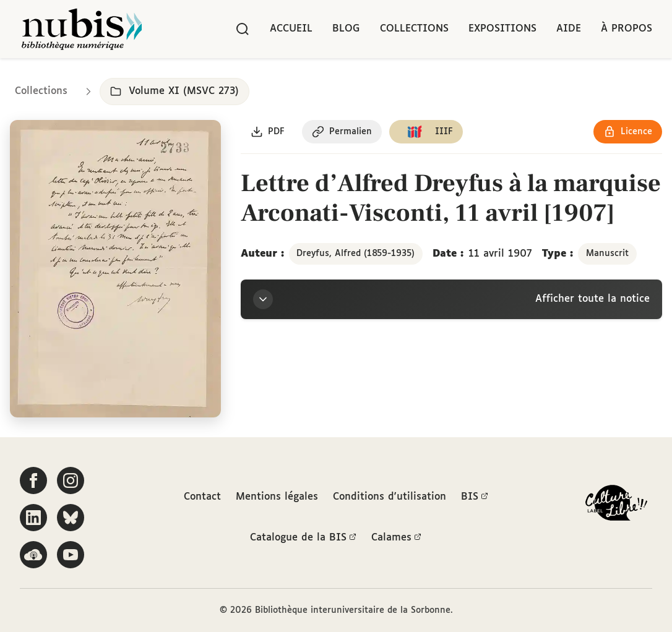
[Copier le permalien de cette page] (342, 132)
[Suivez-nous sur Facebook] (33, 480)
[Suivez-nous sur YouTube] (71, 555)
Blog (346, 29)
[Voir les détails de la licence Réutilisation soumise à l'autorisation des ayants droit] (628, 132)
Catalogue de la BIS (303, 538)
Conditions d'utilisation (390, 497)
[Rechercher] (243, 29)
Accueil (291, 29)
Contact (202, 497)
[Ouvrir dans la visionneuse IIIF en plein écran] (115, 269)
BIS (475, 497)
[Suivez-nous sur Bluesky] (71, 518)
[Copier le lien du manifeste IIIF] (426, 132)
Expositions (502, 29)
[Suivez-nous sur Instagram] (71, 480)
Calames (396, 538)
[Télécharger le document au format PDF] (268, 132)
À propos (627, 29)
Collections (414, 29)
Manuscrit (607, 254)
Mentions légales (277, 497)
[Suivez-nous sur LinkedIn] (33, 518)
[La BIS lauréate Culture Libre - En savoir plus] (616, 506)
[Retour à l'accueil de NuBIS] (82, 29)
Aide (569, 29)
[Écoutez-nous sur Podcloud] (33, 555)
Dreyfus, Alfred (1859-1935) (355, 254)
